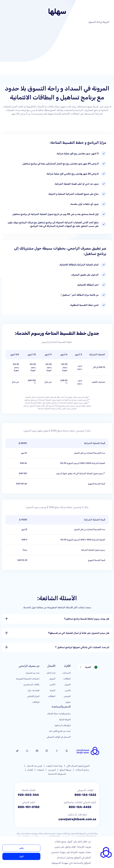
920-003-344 (28, 795)
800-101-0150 (29, 807)
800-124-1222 (85, 795)
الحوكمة (41, 770)
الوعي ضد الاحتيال (34, 766)
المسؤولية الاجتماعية (57, 774)
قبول (21, 856)
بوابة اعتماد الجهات (54, 766)
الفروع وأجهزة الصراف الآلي (78, 766)
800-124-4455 (80, 807)
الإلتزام (30, 770)
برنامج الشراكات (82, 770)
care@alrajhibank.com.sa (77, 819)
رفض (21, 848)
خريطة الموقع (66, 770)
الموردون (52, 770)
